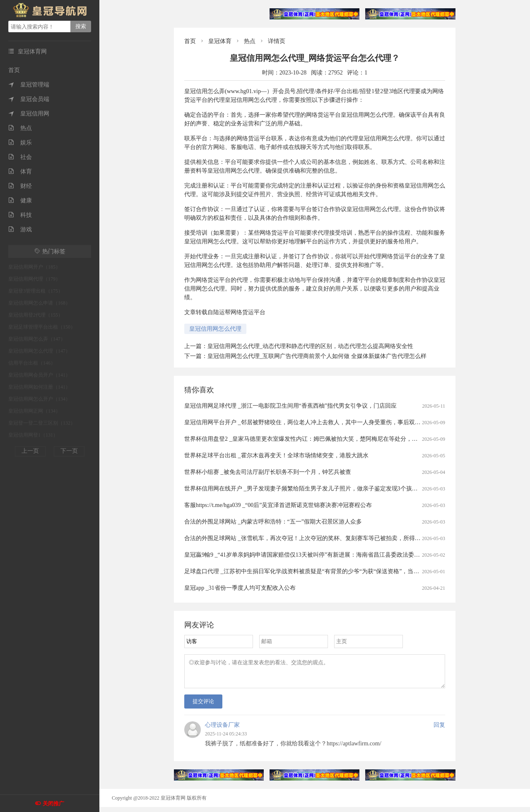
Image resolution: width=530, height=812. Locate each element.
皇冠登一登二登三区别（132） (42, 423)
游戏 (20, 229)
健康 (20, 201)
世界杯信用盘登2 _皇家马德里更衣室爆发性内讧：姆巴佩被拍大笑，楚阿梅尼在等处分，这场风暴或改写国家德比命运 (336, 439)
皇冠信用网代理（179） (34, 279)
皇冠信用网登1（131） (33, 435)
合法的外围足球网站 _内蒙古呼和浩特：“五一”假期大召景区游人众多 (273, 522)
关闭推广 (53, 804)
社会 (20, 157)
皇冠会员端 (29, 99)
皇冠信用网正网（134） (34, 411)
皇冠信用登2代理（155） (36, 315)
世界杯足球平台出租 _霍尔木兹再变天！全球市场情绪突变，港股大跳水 (276, 455)
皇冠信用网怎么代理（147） (39, 351)
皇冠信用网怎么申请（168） (39, 303)
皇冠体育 (220, 41)
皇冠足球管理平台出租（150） (42, 327)
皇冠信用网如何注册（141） (39, 387)
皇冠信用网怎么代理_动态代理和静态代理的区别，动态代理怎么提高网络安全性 (310, 346)
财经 (20, 186)
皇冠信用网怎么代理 (215, 329)
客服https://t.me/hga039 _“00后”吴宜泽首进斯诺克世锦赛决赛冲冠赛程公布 (278, 505)
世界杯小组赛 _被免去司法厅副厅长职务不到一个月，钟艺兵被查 (268, 472)
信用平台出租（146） (32, 363)
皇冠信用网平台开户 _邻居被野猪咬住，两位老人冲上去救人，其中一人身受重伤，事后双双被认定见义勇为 (323, 422)
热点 (20, 128)
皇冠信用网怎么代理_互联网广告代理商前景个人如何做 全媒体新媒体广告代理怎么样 (317, 356)
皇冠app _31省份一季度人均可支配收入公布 (240, 588)
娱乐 (20, 143)
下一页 (69, 451)
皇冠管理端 (29, 85)
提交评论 (203, 706)
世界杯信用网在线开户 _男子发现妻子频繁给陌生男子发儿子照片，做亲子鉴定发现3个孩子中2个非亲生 (317, 489)
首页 (14, 70)
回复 (439, 730)
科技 (20, 215)
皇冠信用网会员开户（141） (39, 375)
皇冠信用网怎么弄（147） (37, 339)
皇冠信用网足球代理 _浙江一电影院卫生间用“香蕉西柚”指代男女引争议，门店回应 (290, 406)
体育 (20, 172)
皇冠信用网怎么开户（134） (39, 399)
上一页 (30, 451)
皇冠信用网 (29, 114)
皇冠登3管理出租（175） (36, 291)
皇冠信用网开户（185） (34, 267)
